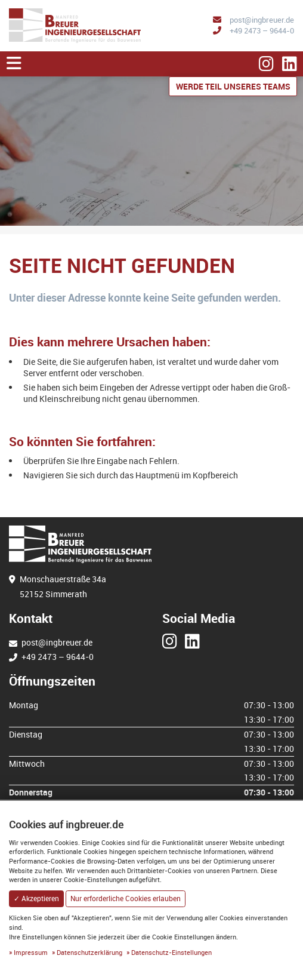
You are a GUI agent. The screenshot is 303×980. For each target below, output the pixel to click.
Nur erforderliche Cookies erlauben (126, 898)
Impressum (31, 952)
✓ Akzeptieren (36, 898)
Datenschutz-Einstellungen (171, 952)
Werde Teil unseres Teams (233, 86)
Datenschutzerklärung (89, 952)
